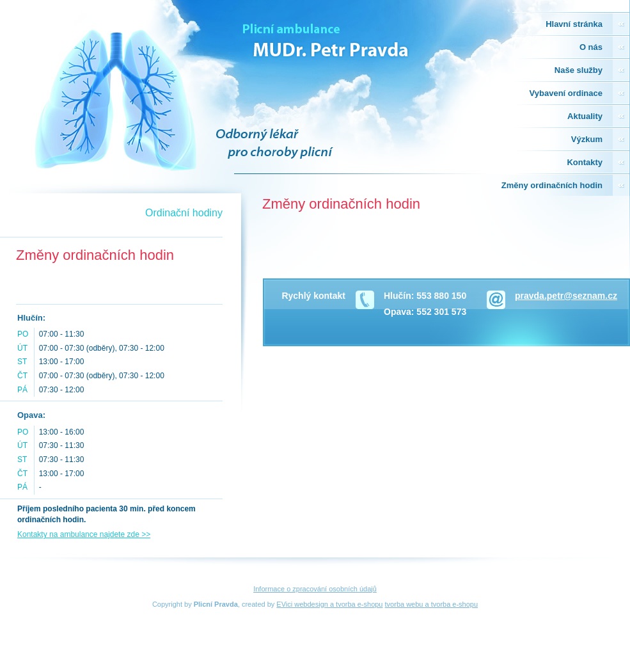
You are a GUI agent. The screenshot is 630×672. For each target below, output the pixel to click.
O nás (591, 47)
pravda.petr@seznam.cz (566, 296)
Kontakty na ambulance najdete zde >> (84, 534)
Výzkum (587, 139)
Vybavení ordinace (566, 93)
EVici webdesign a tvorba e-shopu (329, 604)
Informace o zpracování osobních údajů (315, 589)
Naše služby (579, 70)
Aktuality (585, 116)
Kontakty (585, 162)
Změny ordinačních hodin (552, 185)
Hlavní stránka (574, 24)
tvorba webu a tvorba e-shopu (432, 604)
